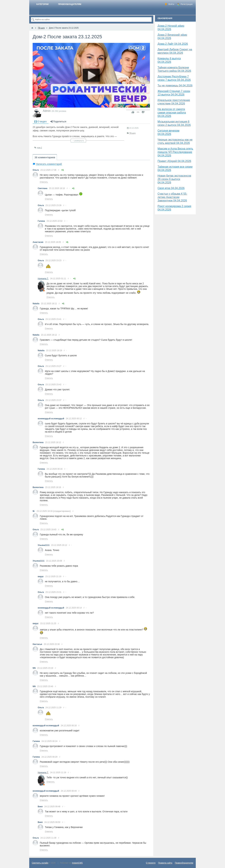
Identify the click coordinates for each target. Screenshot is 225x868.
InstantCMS (77, 863)
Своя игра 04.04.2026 (171, 188)
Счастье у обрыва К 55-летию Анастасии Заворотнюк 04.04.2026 (172, 197)
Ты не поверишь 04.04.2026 (175, 86)
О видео (41, 121)
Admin (47, 111)
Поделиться (58, 121)
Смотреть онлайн (40, 863)
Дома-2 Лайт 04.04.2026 (173, 44)
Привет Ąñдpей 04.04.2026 (174, 161)
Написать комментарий (49, 164)
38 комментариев (45, 157)
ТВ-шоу (132, 133)
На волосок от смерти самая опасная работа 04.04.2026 (172, 113)
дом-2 (39, 148)
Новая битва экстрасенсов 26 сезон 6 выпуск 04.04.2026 (174, 179)
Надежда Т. (43, 279)
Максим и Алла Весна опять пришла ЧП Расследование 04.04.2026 (175, 152)
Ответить (44, 182)
